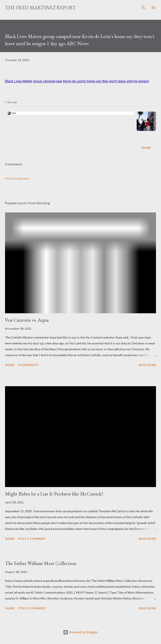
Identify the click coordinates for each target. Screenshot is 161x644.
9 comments (28, 365)
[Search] (143, 8)
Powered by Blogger (80, 632)
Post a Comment (17, 178)
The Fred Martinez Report (40, 7)
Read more (147, 365)
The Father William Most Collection (41, 563)
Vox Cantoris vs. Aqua (27, 320)
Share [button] (146, 148)
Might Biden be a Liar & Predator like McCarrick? (54, 494)
